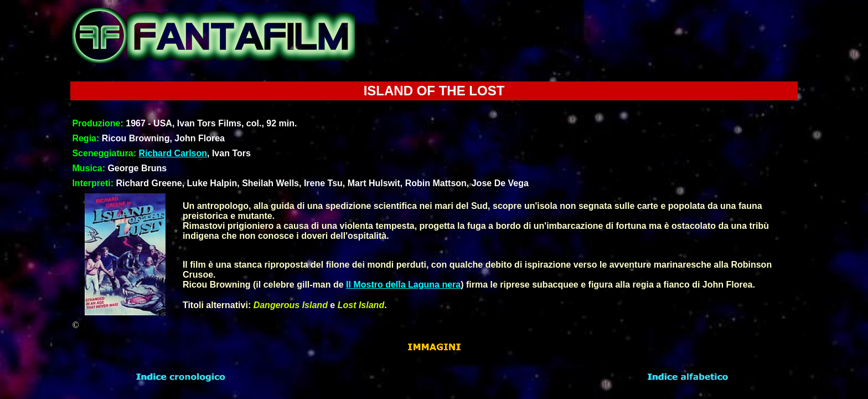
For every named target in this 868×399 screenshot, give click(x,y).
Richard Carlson (173, 153)
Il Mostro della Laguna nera (403, 285)
